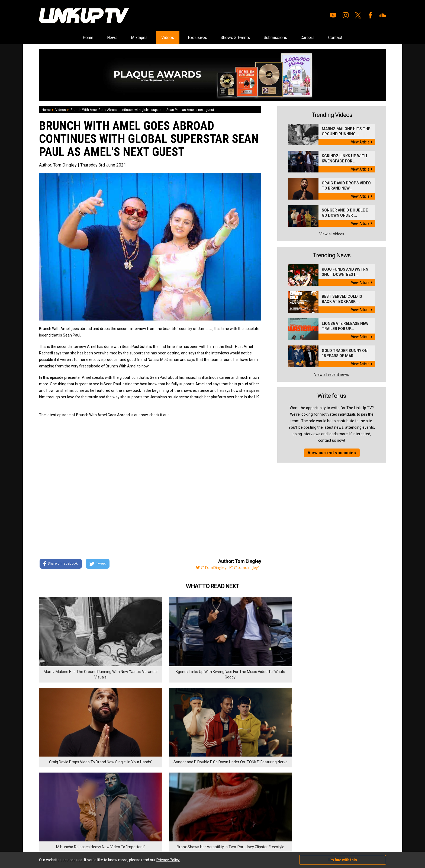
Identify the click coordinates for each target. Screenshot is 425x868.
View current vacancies (332, 453)
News (99, 38)
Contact (351, 38)
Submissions (283, 38)
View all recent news (332, 375)
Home (72, 38)
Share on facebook (61, 564)
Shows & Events (238, 38)
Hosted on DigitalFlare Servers (59, 839)
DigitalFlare (101, 834)
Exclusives (195, 38)
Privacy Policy (99, 806)
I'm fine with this (343, 860)
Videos (162, 38)
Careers (320, 38)
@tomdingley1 (244, 568)
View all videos (332, 234)
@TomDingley (207, 568)
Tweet (98, 564)
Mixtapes (130, 38)
